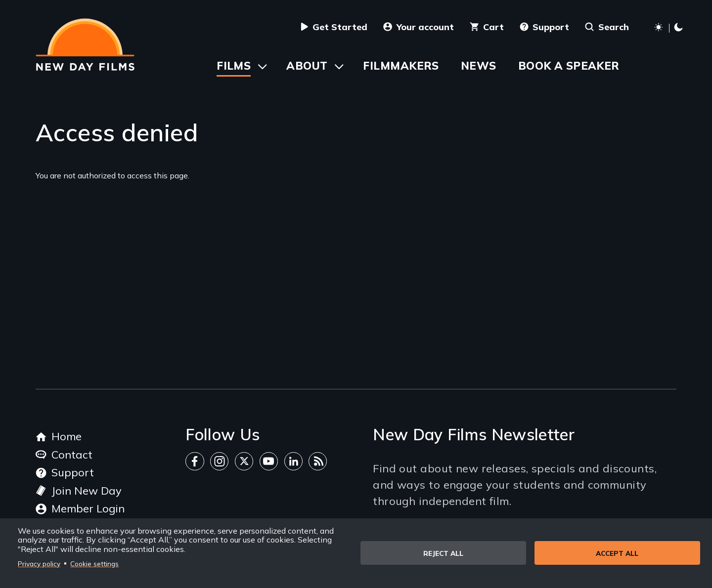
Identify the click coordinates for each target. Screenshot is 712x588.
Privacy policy (39, 564)
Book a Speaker (569, 66)
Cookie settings (94, 564)
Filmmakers (401, 66)
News (479, 66)
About (307, 66)
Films (234, 66)
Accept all (617, 553)
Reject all (443, 553)
